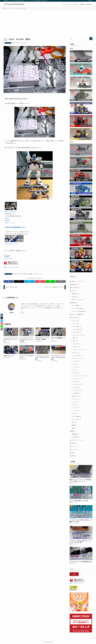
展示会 (74, 443)
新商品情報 (75, 434)
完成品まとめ (76, 294)
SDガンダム (76, 347)
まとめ (74, 291)
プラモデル (76, 318)
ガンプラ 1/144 (8, 43)
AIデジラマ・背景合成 (78, 314)
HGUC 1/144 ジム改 (10, 212)
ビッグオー (75, 402)
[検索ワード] (81, 39)
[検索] (91, 1)
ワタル (75, 370)
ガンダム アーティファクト (80, 350)
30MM (75, 338)
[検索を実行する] (91, 39)
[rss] (89, 1)
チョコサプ (76, 361)
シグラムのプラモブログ (14, 4)
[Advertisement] (48, 21)
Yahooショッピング (10, 223)
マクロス (75, 405)
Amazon (7, 218)
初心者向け (75, 284)
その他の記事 (76, 393)
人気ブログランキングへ (11, 244)
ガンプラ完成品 (77, 306)
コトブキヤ (76, 373)
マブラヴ (75, 414)
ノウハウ (75, 450)
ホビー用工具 (76, 288)
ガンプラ (35, 274)
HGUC (19, 274)
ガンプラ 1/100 (77, 326)
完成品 (75, 303)
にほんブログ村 (8, 259)
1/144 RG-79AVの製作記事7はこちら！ (15, 227)
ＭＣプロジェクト (77, 440)
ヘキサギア (76, 382)
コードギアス (76, 367)
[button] (9, 281)
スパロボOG (77, 344)
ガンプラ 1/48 (77, 332)
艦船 (74, 428)
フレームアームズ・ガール (80, 376)
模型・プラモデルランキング (11, 267)
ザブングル (76, 399)
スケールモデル (76, 419)
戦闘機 (75, 425)
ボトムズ (75, 321)
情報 (73, 431)
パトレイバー (76, 408)
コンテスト (75, 446)
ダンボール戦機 (77, 417)
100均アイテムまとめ (78, 300)
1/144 (16, 274)
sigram (11, 312)
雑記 (73, 453)
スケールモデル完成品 (78, 309)
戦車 (74, 422)
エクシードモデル (77, 355)
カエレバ (14, 214)
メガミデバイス (77, 379)
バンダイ (40, 274)
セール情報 (75, 437)
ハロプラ (76, 364)
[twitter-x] (22, 313)
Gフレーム (76, 353)
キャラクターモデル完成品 (79, 311)
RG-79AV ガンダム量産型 (27, 274)
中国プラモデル (76, 396)
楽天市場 (7, 220)
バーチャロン (76, 411)
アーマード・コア (77, 390)
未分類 (74, 456)
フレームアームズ (78, 385)
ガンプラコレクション (78, 358)
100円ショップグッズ (78, 281)
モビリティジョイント (79, 335)
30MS (75, 341)
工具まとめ (75, 297)
